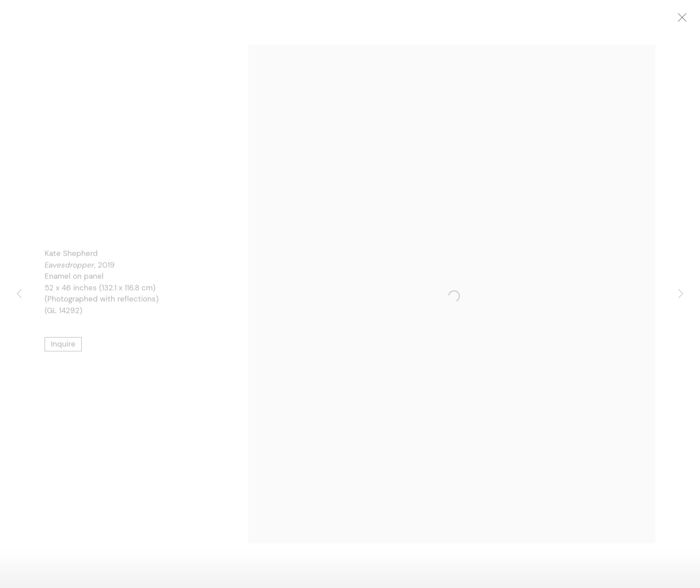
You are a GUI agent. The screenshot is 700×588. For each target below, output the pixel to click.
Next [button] (681, 294)
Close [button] (685, 20)
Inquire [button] (63, 345)
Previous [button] (19, 294)
